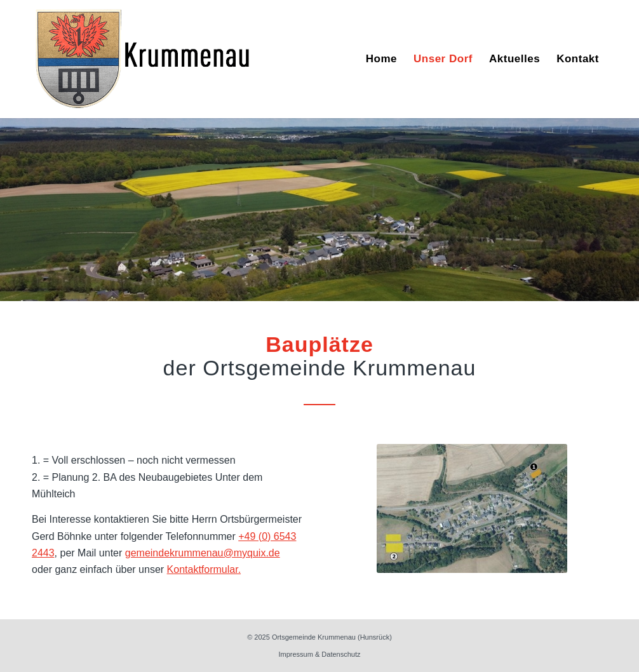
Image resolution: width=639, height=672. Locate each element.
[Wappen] (143, 59)
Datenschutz (341, 654)
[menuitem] (381, 59)
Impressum (295, 654)
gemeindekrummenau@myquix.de (203, 553)
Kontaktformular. (204, 569)
